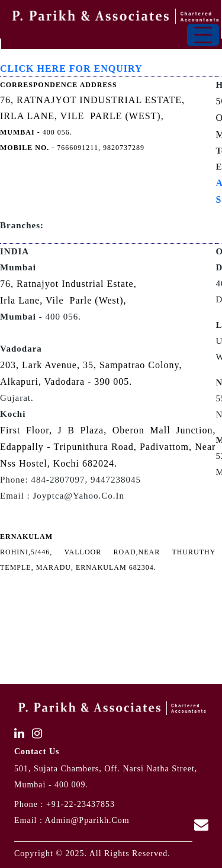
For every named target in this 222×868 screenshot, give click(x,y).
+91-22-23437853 (81, 804)
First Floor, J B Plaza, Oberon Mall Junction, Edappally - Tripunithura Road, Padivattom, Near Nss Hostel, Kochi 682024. (108, 447)
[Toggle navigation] (203, 35)
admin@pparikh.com (87, 820)
